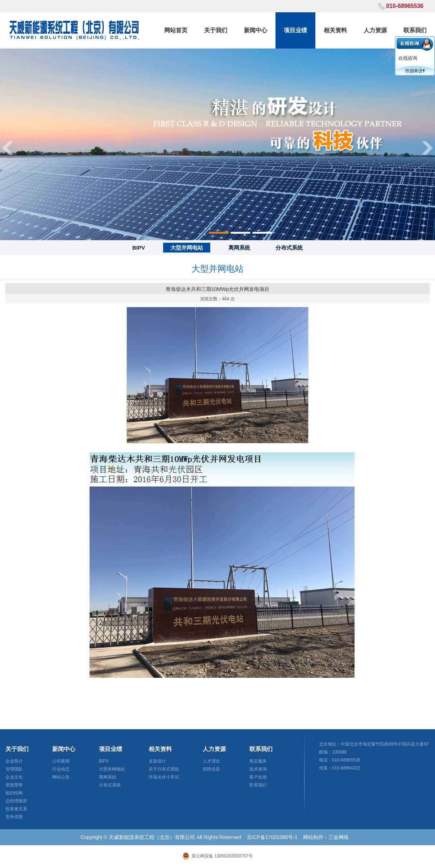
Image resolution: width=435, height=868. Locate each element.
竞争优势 (14, 817)
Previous (7, 148)
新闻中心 (256, 30)
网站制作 (313, 837)
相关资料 (335, 30)
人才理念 (211, 761)
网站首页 (176, 30)
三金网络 (339, 837)
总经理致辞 (16, 801)
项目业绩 (295, 30)
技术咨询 (258, 769)
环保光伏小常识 (164, 777)
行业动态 (61, 769)
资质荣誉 (14, 785)
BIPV (139, 248)
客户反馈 (258, 777)
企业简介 (14, 761)
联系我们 (415, 30)
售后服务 (258, 761)
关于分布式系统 (164, 769)
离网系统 (239, 248)
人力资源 (375, 30)
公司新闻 (61, 761)
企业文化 (14, 777)
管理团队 (14, 769)
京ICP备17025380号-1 (272, 837)
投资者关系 (16, 809)
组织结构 (14, 793)
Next (428, 148)
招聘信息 (211, 769)
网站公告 (61, 777)
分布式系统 (289, 248)
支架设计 (157, 761)
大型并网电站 (187, 248)
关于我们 (216, 30)
